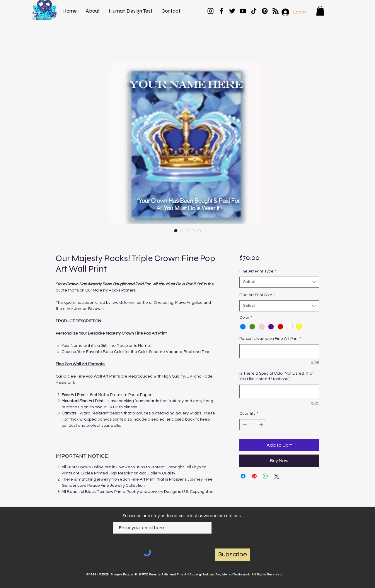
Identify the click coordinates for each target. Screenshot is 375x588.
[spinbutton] (253, 425)
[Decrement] (244, 425)
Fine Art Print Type (258, 271)
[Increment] (262, 425)
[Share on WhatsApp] (265, 476)
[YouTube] (243, 11)
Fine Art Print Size (257, 295)
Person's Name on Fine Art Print (270, 339)
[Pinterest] (265, 11)
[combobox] (279, 282)
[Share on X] (277, 476)
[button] (320, 11)
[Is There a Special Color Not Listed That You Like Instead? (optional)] (279, 391)
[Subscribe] (232, 555)
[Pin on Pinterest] (254, 476)
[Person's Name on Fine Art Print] (279, 351)
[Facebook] (221, 11)
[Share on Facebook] (243, 476)
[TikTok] (254, 11)
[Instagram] (210, 11)
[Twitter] (232, 11)
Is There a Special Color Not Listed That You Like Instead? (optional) (277, 376)
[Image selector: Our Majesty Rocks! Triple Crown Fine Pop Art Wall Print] (176, 231)
